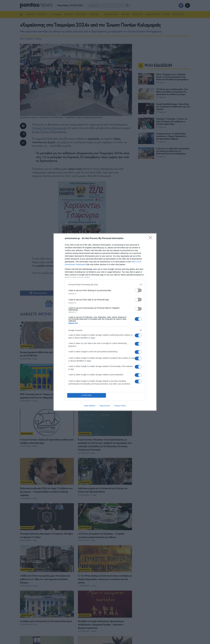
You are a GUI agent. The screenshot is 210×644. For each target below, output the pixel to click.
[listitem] (105, 284)
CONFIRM (87, 395)
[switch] (138, 290)
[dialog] (105, 322)
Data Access (105, 406)
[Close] (151, 238)
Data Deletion (90, 406)
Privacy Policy (120, 406)
